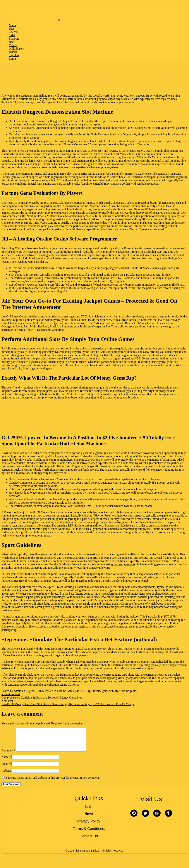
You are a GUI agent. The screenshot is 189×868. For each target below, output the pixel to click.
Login (12, 59)
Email (6, 768)
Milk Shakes (16, 49)
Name (6, 761)
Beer (12, 42)
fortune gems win (103, 691)
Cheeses (14, 32)
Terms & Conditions (89, 833)
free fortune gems (126, 691)
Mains (13, 25)
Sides (12, 35)
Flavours (14, 39)
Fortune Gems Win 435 (71, 691)
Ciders (13, 45)
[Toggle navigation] (59, 20)
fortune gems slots (124, 564)
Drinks (13, 52)
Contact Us (89, 840)
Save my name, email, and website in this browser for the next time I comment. (53, 782)
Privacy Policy (89, 826)
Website (6, 775)
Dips (12, 29)
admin (18, 691)
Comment (8, 755)
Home (89, 818)
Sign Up (14, 55)
